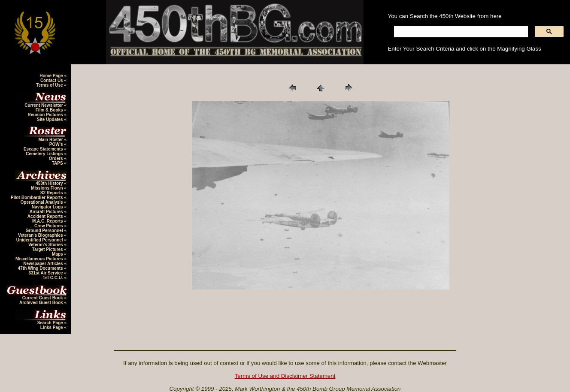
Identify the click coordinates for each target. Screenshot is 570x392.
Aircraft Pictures (47, 212)
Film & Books (50, 110)
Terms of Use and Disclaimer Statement (285, 376)
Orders (57, 158)
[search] (460, 32)
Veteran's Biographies (41, 235)
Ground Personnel (45, 231)
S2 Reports (52, 193)
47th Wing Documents (41, 268)
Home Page (52, 76)
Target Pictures (48, 249)
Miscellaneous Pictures (40, 259)
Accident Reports (46, 216)
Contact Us (52, 80)
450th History (50, 183)
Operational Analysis (42, 202)
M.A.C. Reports (48, 221)
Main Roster (51, 140)
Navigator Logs (48, 207)
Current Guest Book (43, 298)
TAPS (58, 163)
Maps (58, 254)
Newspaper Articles (44, 264)
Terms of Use (50, 85)
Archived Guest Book (42, 303)
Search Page (51, 323)
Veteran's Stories (46, 245)
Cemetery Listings (45, 154)
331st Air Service (46, 273)
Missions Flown (47, 188)
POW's (57, 144)
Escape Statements (44, 149)
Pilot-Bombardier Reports (37, 198)
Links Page (52, 327)
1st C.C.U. (53, 278)
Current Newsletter (44, 105)
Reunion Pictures (46, 115)
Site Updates (50, 119)
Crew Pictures (49, 226)
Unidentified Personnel (40, 240)
